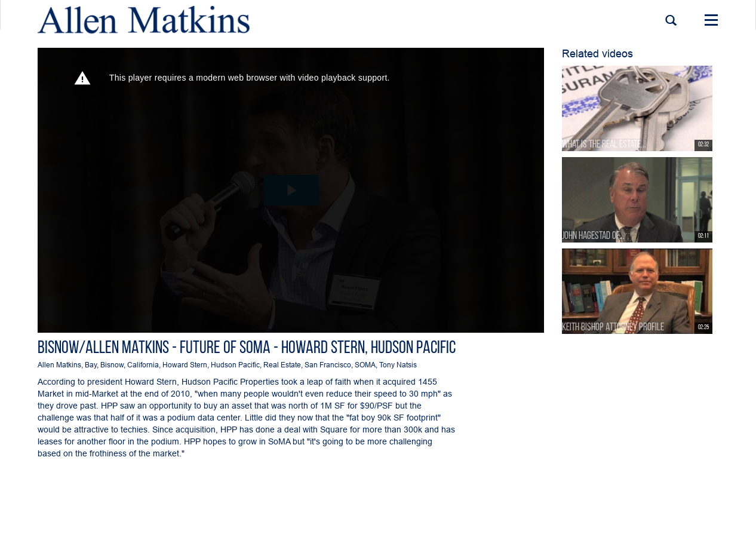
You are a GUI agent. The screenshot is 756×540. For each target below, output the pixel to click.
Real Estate (282, 365)
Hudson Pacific (235, 365)
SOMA (365, 365)
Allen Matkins (59, 365)
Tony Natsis (398, 365)
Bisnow (112, 365)
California (143, 365)
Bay (91, 365)
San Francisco (328, 365)
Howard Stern (185, 365)
